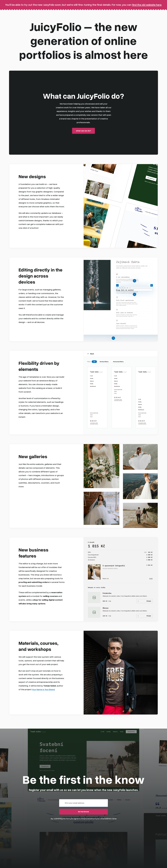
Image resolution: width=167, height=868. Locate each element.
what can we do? (83, 131)
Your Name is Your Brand (43, 689)
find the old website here (147, 5)
